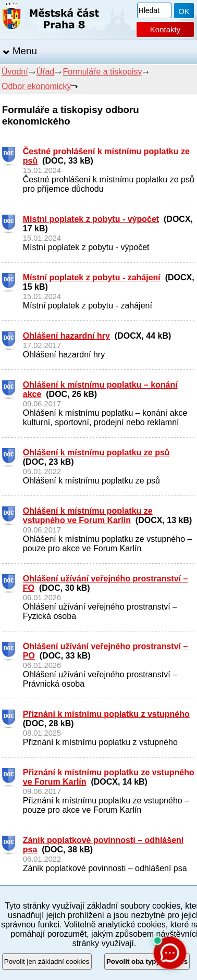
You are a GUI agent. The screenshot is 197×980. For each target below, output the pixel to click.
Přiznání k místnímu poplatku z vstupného (106, 714)
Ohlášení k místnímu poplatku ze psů (96, 452)
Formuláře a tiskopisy (102, 72)
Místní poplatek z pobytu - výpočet (91, 219)
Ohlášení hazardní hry (66, 336)
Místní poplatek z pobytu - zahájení (92, 277)
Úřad (46, 72)
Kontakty (165, 29)
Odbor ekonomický (36, 86)
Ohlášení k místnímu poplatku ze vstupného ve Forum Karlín (88, 516)
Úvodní (15, 72)
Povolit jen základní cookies (47, 962)
